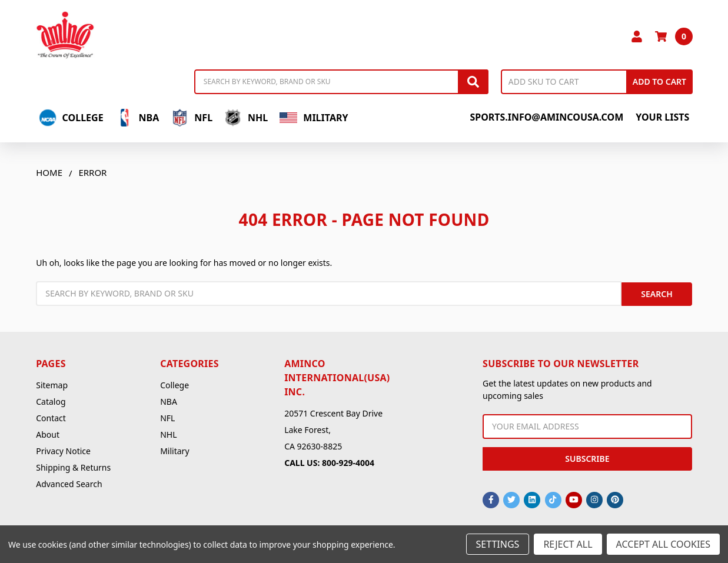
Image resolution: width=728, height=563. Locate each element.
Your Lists (662, 117)
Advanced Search (69, 482)
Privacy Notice (63, 449)
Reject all (568, 544)
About (48, 433)
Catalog (51, 400)
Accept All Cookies (663, 544)
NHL (246, 118)
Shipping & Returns (73, 466)
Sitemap (52, 383)
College (71, 118)
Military (314, 118)
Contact (51, 416)
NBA (137, 118)
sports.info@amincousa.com (546, 117)
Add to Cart (659, 81)
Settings (498, 544)
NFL (192, 118)
